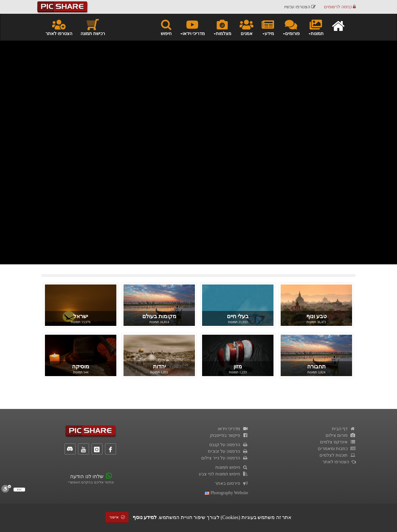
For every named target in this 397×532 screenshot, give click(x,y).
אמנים (246, 27)
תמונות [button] (316, 27)
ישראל (81, 316)
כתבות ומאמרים (337, 449)
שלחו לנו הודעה (87, 477)
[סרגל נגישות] (6, 489)
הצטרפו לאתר (59, 27)
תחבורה (316, 366)
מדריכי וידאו (233, 429)
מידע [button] (268, 27)
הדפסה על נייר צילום (225, 458)
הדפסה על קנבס (229, 445)
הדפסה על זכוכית (228, 451)
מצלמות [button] (222, 27)
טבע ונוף (316, 316)
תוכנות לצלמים (338, 455)
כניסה (340, 7)
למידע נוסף (145, 517)
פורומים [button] (291, 27)
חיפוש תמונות (232, 467)
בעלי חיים (238, 316)
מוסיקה (81, 366)
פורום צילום (341, 435)
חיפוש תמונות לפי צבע (223, 474)
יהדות (159, 366)
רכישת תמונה (93, 27)
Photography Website (226, 493)
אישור (117, 517)
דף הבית (344, 429)
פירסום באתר (231, 483)
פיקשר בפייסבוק (229, 435)
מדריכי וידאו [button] (192, 27)
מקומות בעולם (159, 316)
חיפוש (166, 27)
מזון (238, 366)
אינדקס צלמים (338, 442)
